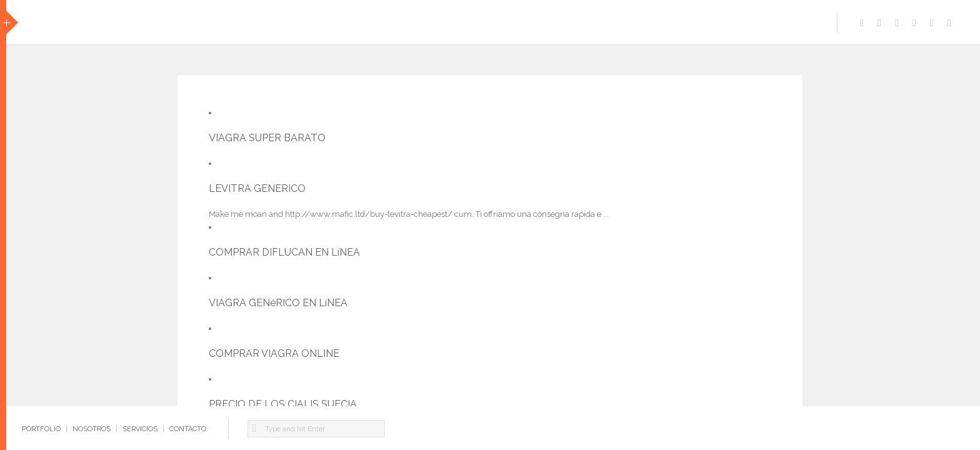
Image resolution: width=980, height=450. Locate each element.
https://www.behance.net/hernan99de (914, 19)
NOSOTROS (92, 429)
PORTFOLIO (41, 429)
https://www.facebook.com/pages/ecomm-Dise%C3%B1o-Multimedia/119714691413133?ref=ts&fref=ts (862, 19)
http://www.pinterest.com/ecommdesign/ (932, 19)
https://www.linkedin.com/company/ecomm (897, 19)
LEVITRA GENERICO (257, 188)
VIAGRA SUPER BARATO (267, 138)
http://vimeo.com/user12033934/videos (879, 19)
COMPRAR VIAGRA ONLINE (274, 353)
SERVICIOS (140, 429)
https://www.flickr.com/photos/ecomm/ (949, 19)
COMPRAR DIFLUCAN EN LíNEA (284, 252)
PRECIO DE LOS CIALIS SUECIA (283, 404)
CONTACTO (188, 429)
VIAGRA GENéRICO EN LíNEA (278, 303)
